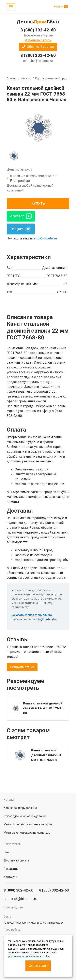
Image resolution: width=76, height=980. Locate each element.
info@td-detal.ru (45, 238)
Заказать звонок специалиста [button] (32, 615)
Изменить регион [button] (38, 40)
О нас (7, 852)
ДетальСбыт (38, 22)
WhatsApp (21, 216)
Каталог (26, 78)
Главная (12, 78)
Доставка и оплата (16, 860)
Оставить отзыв (22, 667)
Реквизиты (11, 869)
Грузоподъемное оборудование (56, 78)
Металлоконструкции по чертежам (27, 833)
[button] (38, 47)
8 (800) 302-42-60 (38, 55)
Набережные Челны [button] (38, 35)
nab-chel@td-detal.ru (38, 61)
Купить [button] (38, 203)
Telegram (21, 229)
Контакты (10, 877)
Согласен (38, 965)
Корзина (61, 7)
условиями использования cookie (29, 956)
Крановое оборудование (20, 808)
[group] (38, 128)
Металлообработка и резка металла (28, 824)
